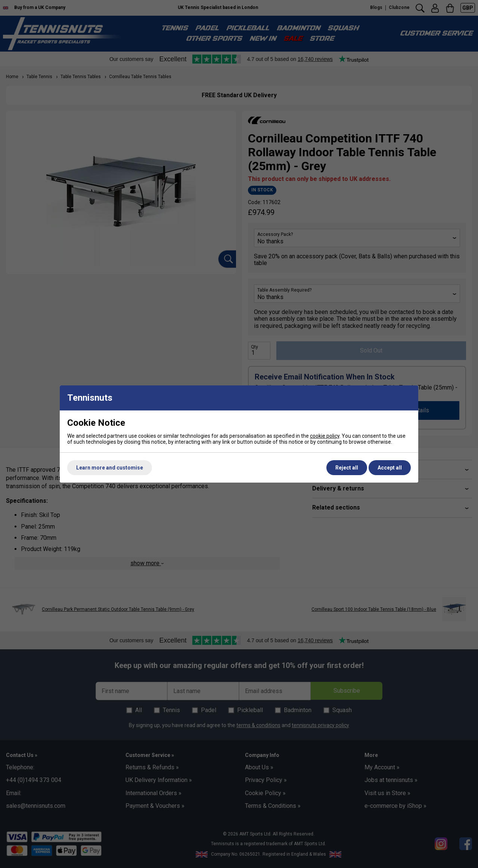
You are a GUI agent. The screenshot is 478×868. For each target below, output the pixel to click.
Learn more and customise (110, 468)
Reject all (347, 468)
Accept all (390, 468)
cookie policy (325, 436)
